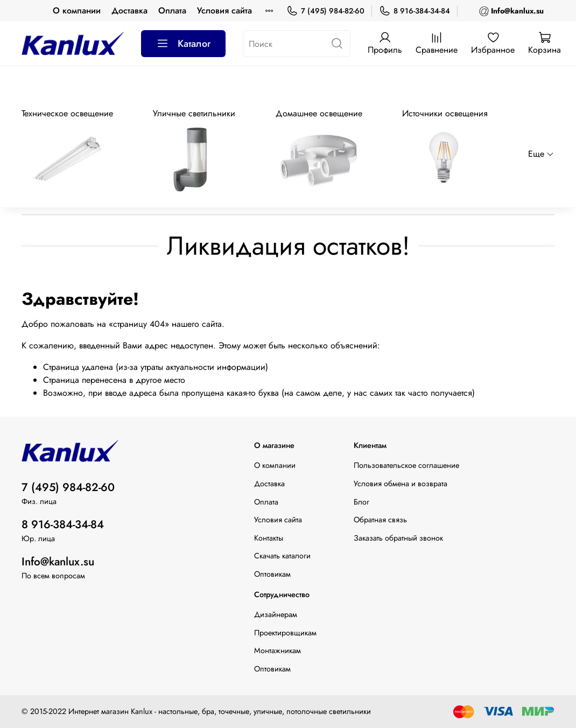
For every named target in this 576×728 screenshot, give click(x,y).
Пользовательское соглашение (406, 465)
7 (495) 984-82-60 (325, 11)
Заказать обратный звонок (398, 538)
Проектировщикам (285, 633)
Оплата (172, 10)
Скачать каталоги (282, 556)
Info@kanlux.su (58, 562)
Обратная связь (380, 520)
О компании (77, 10)
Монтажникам (278, 650)
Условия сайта (224, 10)
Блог (361, 502)
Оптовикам (272, 574)
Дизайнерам (276, 614)
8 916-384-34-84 (415, 11)
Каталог (183, 44)
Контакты (269, 538)
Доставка (129, 10)
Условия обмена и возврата (401, 484)
